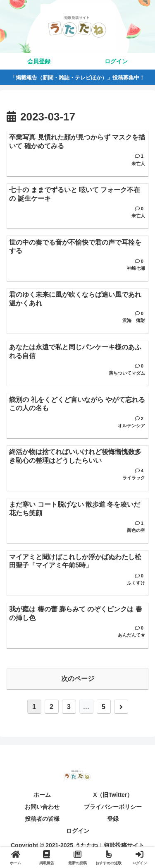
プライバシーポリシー (113, 807)
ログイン (78, 831)
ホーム (42, 795)
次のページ (78, 679)
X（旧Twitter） (113, 795)
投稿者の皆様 (42, 819)
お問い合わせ (42, 807)
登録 (113, 819)
